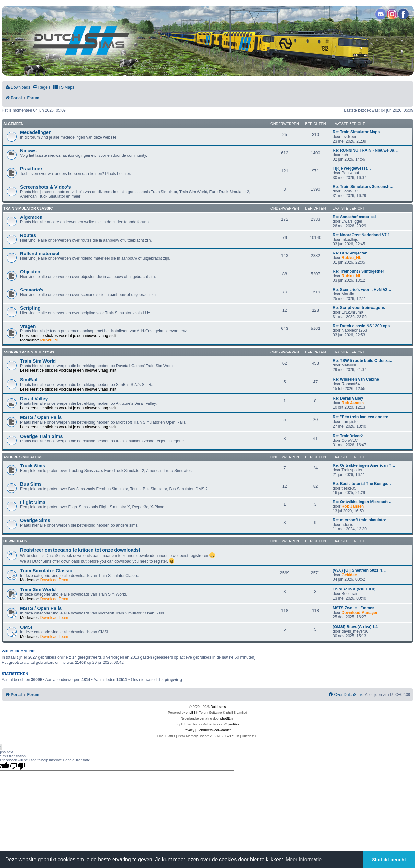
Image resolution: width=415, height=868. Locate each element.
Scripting (30, 308)
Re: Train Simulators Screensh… (363, 187)
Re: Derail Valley (348, 398)
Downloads (15, 541)
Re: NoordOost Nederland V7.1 (361, 235)
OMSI (26, 627)
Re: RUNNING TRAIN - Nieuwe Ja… (365, 150)
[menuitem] (18, 87)
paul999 (234, 724)
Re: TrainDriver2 (348, 436)
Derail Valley (34, 399)
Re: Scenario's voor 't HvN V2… (362, 290)
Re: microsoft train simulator (359, 520)
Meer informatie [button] (304, 859)
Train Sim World (38, 361)
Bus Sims (31, 484)
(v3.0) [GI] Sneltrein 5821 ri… (359, 570)
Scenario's (32, 290)
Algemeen (13, 124)
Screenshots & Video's (45, 187)
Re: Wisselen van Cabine (356, 379)
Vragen (28, 326)
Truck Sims (33, 466)
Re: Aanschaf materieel (354, 217)
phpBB (191, 713)
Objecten (30, 272)
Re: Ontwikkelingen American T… (364, 465)
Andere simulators (23, 457)
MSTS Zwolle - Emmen (354, 608)
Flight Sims (33, 502)
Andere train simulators (29, 352)
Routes (28, 235)
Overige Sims (35, 520)
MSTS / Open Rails (41, 417)
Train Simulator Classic (28, 208)
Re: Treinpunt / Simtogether (358, 271)
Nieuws (28, 151)
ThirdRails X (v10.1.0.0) (354, 589)
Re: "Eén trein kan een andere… (362, 417)
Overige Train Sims (41, 436)
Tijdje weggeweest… (352, 168)
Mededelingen (36, 132)
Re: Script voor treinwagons (359, 308)
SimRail (29, 380)
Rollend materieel (40, 254)
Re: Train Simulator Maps (356, 132)
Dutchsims (218, 707)
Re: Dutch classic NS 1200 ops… (363, 326)
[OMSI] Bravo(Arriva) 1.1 (355, 627)
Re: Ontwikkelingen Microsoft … (363, 502)
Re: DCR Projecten (350, 253)
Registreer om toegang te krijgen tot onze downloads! (80, 550)
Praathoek (31, 169)
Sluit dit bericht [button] (389, 860)
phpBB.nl (227, 719)
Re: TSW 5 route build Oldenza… (363, 361)
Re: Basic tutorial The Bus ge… (362, 484)
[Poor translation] (18, 766)
